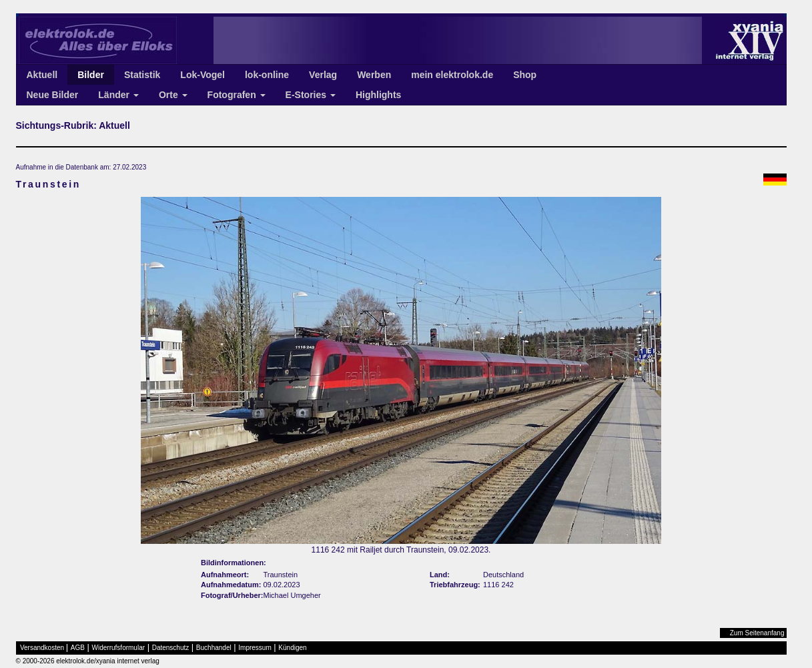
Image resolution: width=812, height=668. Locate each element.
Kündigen (292, 648)
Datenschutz (171, 648)
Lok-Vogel (202, 75)
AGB (78, 648)
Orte (173, 95)
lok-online (267, 75)
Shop (525, 75)
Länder (118, 95)
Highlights (378, 95)
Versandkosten (42, 648)
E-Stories (311, 95)
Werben (374, 75)
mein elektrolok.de (452, 75)
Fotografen (237, 95)
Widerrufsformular (118, 648)
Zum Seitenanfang (757, 633)
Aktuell (42, 75)
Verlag (323, 75)
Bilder (91, 75)
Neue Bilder (53, 95)
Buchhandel (214, 648)
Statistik (142, 75)
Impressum (255, 648)
